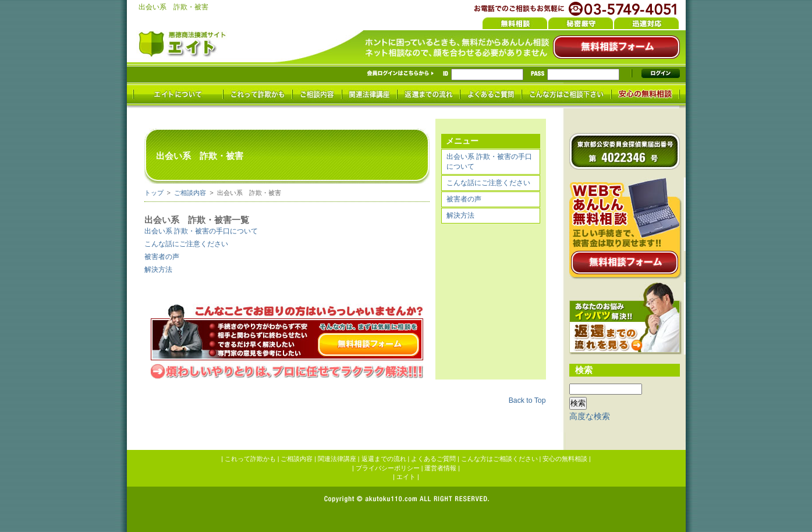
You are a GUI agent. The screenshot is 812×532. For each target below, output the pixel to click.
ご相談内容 (190, 193)
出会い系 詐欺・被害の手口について (489, 162)
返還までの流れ (384, 459)
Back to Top (527, 400)
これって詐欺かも (250, 459)
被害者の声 (464, 199)
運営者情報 (440, 468)
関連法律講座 (337, 459)
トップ (154, 193)
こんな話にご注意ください (488, 183)
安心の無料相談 (565, 459)
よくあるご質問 (433, 459)
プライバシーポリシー (388, 468)
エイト (406, 477)
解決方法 (460, 215)
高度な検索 (590, 416)
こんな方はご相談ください (499, 459)
